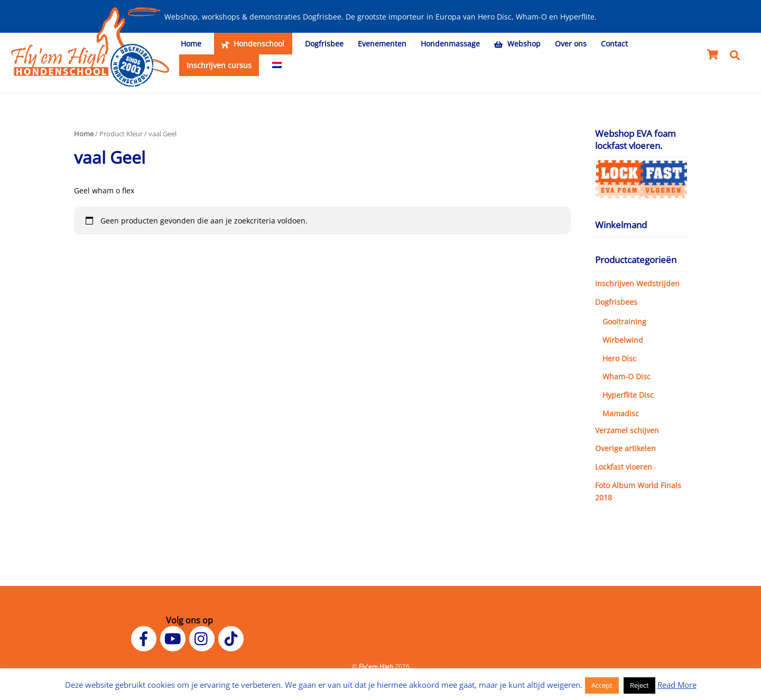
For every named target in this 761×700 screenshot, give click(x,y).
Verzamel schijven (627, 430)
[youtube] (175, 638)
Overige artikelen (625, 448)
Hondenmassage (450, 44)
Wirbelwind (623, 340)
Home (191, 44)
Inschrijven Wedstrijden (637, 283)
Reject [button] (639, 685)
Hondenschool (253, 44)
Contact (614, 44)
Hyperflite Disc (628, 395)
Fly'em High (376, 666)
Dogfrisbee (324, 44)
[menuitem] (277, 66)
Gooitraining (624, 321)
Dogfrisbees (616, 302)
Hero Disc (619, 358)
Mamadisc (621, 413)
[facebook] (146, 638)
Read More (677, 685)
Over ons (571, 44)
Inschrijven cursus (219, 65)
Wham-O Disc (627, 376)
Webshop (517, 44)
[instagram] (204, 638)
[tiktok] (233, 638)
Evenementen (382, 44)
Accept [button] (602, 685)
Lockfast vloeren (624, 467)
